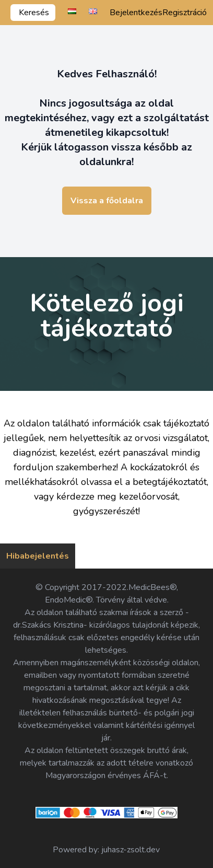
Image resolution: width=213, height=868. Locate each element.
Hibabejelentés (38, 556)
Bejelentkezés (136, 13)
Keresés (34, 13)
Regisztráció (185, 13)
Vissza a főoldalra (107, 201)
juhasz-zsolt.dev (131, 850)
